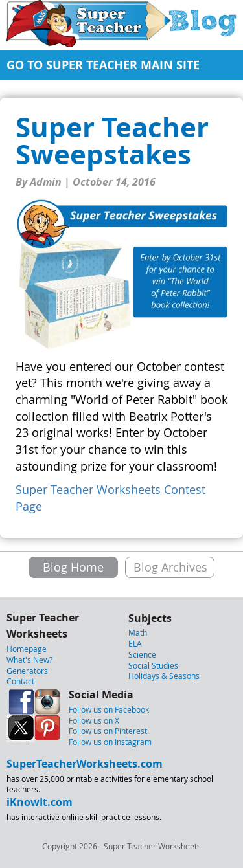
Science (142, 654)
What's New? (29, 660)
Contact (20, 681)
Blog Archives (170, 567)
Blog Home (73, 567)
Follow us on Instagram (110, 742)
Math (138, 632)
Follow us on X (94, 720)
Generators (27, 671)
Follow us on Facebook (109, 709)
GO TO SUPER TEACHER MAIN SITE (103, 65)
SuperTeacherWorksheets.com (85, 764)
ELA (135, 643)
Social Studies (153, 665)
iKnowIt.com (40, 802)
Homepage (27, 649)
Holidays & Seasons (164, 676)
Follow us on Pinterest (108, 731)
